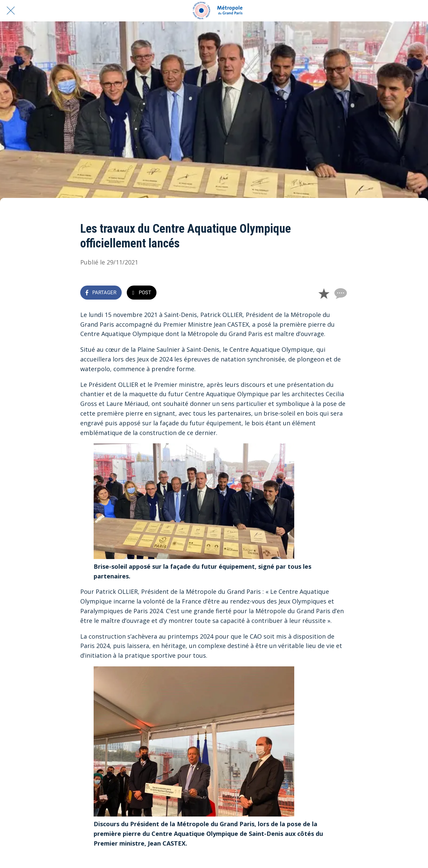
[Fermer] (11, 11)
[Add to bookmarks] (324, 293)
